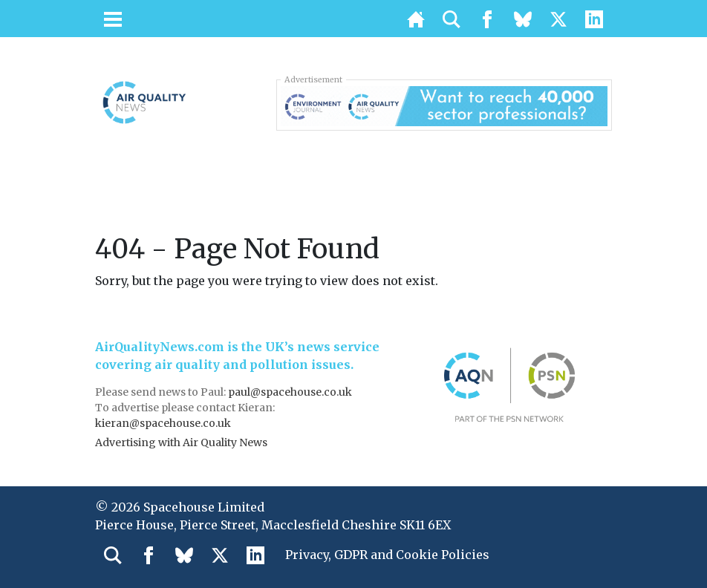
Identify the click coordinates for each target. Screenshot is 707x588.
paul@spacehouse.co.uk (291, 392)
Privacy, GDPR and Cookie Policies (387, 555)
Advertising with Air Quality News (181, 442)
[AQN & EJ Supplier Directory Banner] (444, 105)
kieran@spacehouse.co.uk (163, 423)
